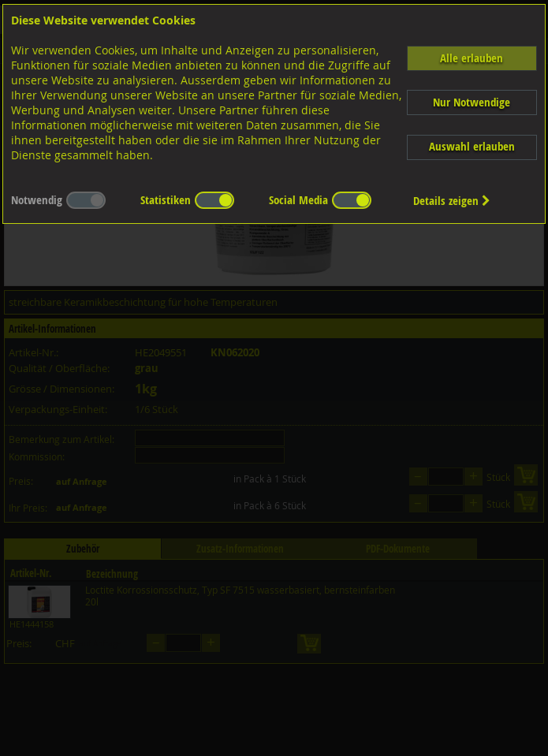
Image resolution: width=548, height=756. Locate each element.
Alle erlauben (472, 58)
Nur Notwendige (472, 102)
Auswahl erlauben (472, 146)
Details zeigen (452, 201)
